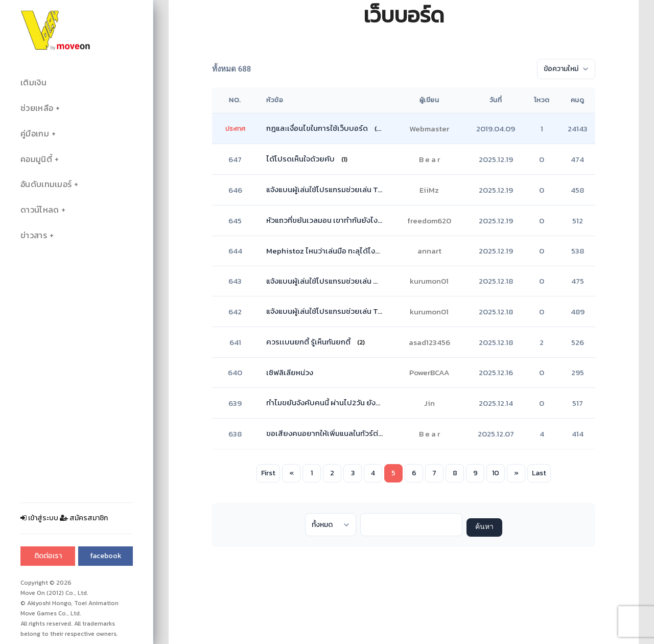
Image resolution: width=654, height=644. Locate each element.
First (268, 473)
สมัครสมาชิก (84, 518)
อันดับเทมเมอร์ (46, 184)
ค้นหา (484, 527)
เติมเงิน (33, 83)
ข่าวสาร (34, 235)
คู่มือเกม (35, 134)
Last (539, 473)
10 (496, 473)
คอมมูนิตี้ (36, 159)
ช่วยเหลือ (37, 108)
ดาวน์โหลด (40, 210)
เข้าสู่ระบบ (39, 518)
